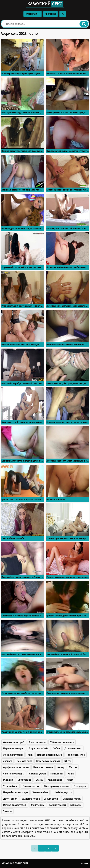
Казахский (45, 4)
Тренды (50, 14)
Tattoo (73, 767)
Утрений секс (11, 786)
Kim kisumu (57, 774)
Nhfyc (67, 761)
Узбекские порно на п (62, 742)
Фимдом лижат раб (14, 742)
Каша (71, 774)
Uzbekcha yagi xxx (62, 792)
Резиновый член (76, 755)
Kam (30, 755)
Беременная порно (14, 748)
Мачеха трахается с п (15, 805)
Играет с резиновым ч (49, 755)
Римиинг (8, 780)
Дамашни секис (73, 748)
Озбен (56, 748)
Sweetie (7, 811)
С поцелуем (80, 786)
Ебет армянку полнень (56, 786)
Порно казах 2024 (38, 748)
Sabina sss (76, 805)
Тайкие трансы (57, 805)
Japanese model (72, 799)
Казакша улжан (37, 774)
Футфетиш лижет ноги (16, 767)
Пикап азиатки (31, 786)
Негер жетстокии (43, 767)
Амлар (61, 767)
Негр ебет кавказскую (15, 792)
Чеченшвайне (40, 792)
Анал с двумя (51, 799)
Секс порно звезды (14, 774)
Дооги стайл (10, 799)
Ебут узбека (24, 780)
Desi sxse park (24, 761)
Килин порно (55, 780)
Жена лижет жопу (13, 755)
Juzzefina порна (31, 799)
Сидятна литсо (37, 742)
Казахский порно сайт (15, 863)
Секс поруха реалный (48, 761)
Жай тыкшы (38, 805)
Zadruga (8, 761)
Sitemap (85, 864)
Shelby (39, 780)
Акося (70, 780)
